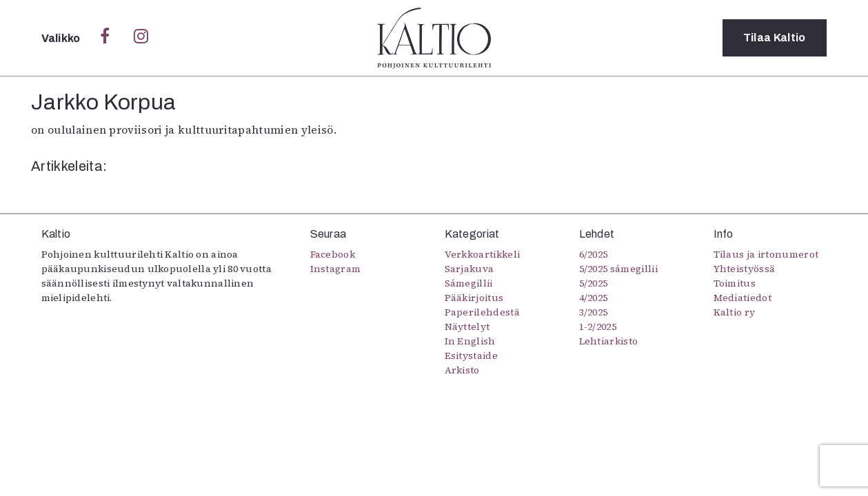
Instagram (336, 269)
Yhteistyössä (745, 269)
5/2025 (594, 283)
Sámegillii (469, 283)
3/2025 (594, 312)
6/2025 (594, 254)
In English (470, 341)
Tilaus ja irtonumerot (766, 254)
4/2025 (594, 298)
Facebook (333, 254)
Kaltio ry (735, 312)
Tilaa (775, 38)
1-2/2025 (598, 327)
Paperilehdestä (482, 312)
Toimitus (735, 283)
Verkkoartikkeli (483, 254)
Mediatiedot (743, 298)
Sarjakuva (470, 269)
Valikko (62, 38)
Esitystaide (472, 355)
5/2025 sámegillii (618, 269)
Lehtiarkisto (609, 341)
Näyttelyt (467, 327)
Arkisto (462, 370)
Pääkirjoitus (474, 298)
